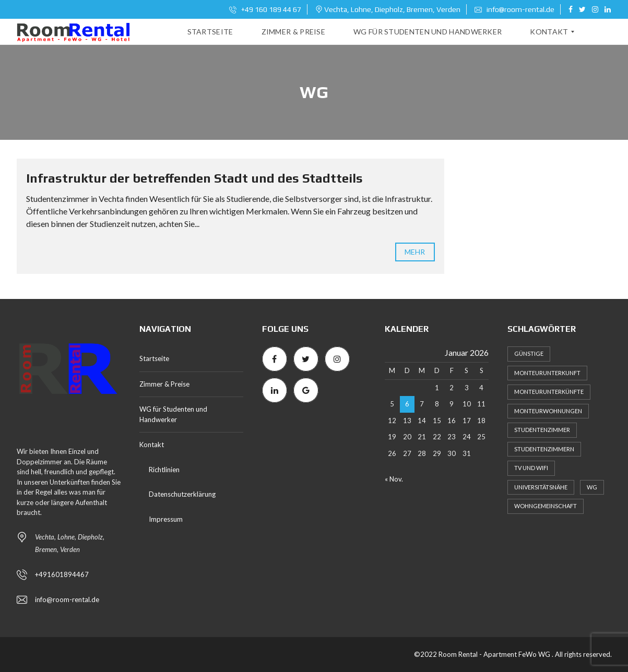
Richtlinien (164, 470)
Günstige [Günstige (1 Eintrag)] (529, 353)
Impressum (166, 519)
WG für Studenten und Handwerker (173, 414)
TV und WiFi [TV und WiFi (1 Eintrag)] (531, 468)
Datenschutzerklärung (182, 494)
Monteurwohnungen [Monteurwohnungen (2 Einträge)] (548, 411)
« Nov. (394, 479)
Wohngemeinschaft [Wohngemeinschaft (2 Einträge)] (546, 506)
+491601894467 (62, 574)
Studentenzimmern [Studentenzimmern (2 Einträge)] (544, 449)
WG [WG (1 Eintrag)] (592, 487)
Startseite (154, 358)
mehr (415, 252)
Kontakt (152, 445)
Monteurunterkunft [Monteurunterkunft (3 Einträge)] (547, 373)
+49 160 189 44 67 (265, 9)
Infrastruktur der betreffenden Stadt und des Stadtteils (194, 178)
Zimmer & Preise (164, 384)
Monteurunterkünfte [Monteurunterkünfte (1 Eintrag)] (549, 392)
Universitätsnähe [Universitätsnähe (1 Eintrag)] (541, 487)
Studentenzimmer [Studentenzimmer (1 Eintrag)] (542, 430)
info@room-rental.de (514, 9)
